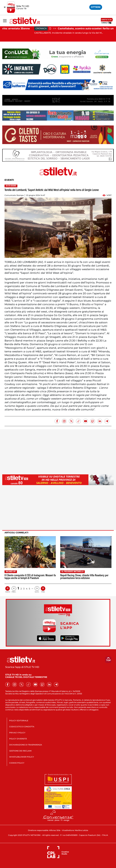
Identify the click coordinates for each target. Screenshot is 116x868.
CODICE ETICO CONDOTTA (22, 727)
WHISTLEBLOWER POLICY (22, 757)
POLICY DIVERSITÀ (18, 739)
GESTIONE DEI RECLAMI (20, 751)
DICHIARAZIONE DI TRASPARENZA (26, 745)
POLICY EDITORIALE (19, 721)
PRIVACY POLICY (17, 733)
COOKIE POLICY (17, 763)
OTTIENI (96, 7)
